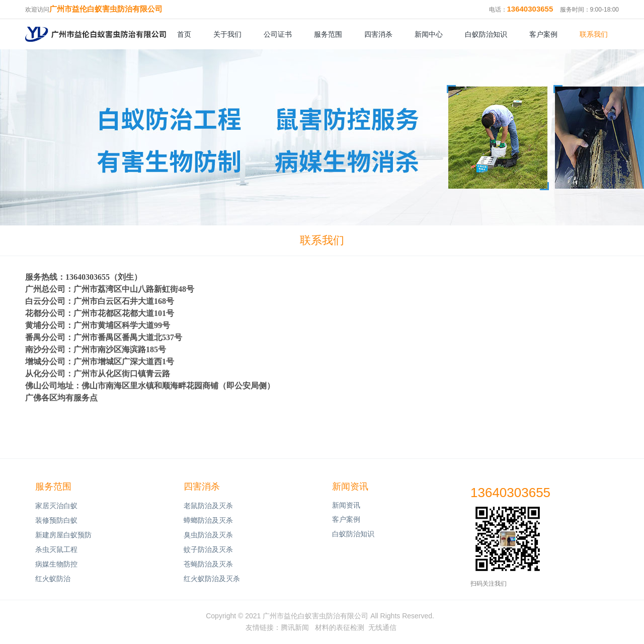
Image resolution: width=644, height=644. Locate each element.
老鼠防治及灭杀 (208, 506)
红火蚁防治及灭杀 (212, 579)
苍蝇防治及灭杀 (208, 564)
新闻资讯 (350, 487)
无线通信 (382, 627)
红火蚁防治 (53, 579)
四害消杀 (378, 34)
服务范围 (328, 34)
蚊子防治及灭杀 (208, 549)
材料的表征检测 (340, 627)
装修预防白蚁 (56, 520)
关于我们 (227, 34)
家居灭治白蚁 (56, 506)
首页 (184, 34)
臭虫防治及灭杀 (208, 535)
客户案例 (543, 34)
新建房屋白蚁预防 (63, 535)
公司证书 (278, 34)
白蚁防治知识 (486, 34)
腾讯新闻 (295, 627)
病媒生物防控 (56, 564)
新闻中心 (429, 34)
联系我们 (594, 34)
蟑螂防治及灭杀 (208, 520)
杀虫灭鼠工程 (56, 549)
